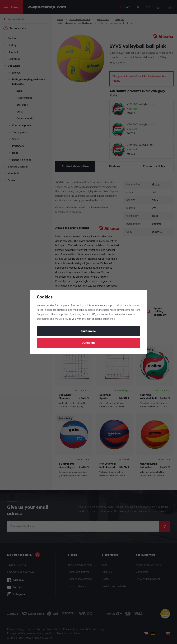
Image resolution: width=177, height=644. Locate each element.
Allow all (89, 343)
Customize (88, 331)
